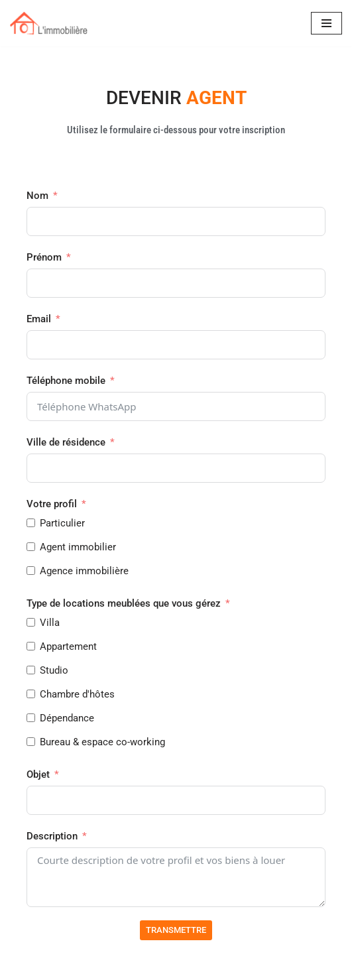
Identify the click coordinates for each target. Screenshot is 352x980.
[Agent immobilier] (31, 547)
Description (52, 836)
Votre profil (52, 504)
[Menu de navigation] (326, 23)
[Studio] (31, 670)
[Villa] (31, 622)
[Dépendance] (31, 718)
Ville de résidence (66, 442)
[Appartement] (31, 646)
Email (39, 319)
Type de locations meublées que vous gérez (124, 603)
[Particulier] (31, 523)
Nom (37, 196)
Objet (38, 774)
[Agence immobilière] (31, 571)
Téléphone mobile (67, 381)
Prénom (44, 257)
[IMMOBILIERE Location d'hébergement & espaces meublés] (50, 23)
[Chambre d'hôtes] (31, 694)
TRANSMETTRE (176, 930)
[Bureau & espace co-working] (31, 742)
